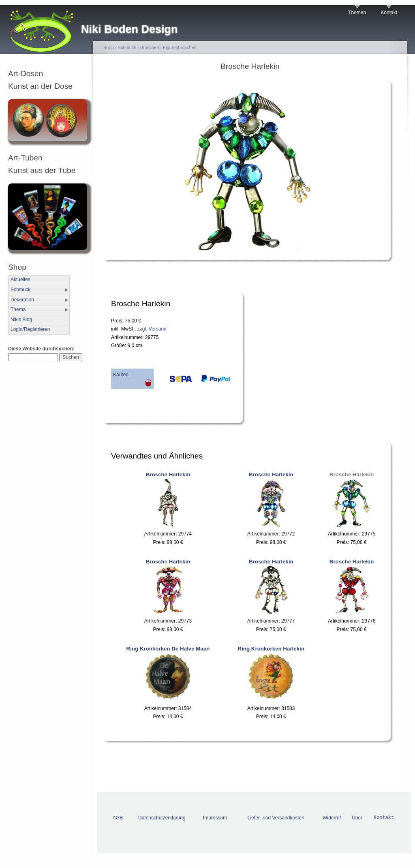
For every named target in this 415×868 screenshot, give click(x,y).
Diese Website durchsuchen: (41, 349)
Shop (109, 47)
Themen (357, 13)
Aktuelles (20, 279)
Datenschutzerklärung (162, 818)
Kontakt (389, 13)
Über (357, 818)
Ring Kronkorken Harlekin (271, 649)
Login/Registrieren (30, 329)
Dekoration (22, 300)
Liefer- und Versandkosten (276, 818)
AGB (118, 818)
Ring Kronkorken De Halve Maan (168, 649)
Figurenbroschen (180, 47)
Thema (18, 309)
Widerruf (332, 818)
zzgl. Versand (152, 329)
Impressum (215, 818)
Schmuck (20, 290)
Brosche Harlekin (168, 475)
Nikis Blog (21, 320)
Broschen (150, 47)
